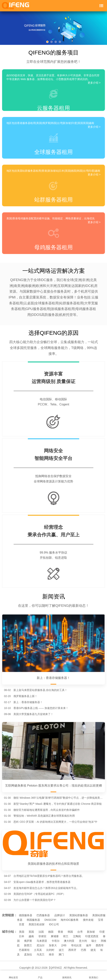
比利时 (50, 950)
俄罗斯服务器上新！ (25, 696)
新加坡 (91, 932)
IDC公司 (54, 924)
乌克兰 (41, 954)
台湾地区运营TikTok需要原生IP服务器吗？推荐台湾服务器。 (49, 876)
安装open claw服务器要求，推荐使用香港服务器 (42, 882)
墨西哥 (100, 945)
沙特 (64, 945)
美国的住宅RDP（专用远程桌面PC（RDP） (39, 894)
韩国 (70, 932)
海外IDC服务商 (70, 920)
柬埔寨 (55, 936)
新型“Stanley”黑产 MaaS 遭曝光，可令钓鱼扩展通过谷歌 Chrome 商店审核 (58, 804)
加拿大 (53, 945)
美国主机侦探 (37, 924)
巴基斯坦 (24, 950)
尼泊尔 (41, 945)
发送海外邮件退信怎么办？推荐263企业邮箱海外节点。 (46, 888)
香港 (60, 932)
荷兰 (66, 936)
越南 (31, 936)
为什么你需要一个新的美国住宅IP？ (35, 900)
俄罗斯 (28, 941)
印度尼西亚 (92, 936)
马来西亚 (42, 941)
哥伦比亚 (76, 945)
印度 (102, 932)
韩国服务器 (33, 920)
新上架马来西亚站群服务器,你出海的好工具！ (40, 690)
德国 (51, 932)
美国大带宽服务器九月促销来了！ (33, 714)
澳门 (61, 954)
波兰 (61, 950)
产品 (40, 975)
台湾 (80, 932)
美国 (22, 932)
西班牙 (72, 950)
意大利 (83, 941)
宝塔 (101, 920)
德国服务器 (26, 915)
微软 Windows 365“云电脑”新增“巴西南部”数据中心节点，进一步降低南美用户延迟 (59, 798)
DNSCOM (50, 920)
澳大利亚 (69, 941)
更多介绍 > (94, 83)
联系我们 (94, 975)
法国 (41, 932)
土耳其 (38, 950)
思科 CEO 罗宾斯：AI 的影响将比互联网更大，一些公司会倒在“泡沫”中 (55, 822)
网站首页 (13, 975)
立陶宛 (77, 936)
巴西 (84, 950)
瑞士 (94, 941)
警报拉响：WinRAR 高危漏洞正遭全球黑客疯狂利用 (44, 816)
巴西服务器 (43, 915)
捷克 (93, 950)
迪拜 (89, 945)
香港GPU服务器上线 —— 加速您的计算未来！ (41, 708)
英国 (31, 932)
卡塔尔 (55, 941)
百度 (22, 924)
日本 (22, 936)
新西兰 (28, 945)
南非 (52, 954)
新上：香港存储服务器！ (28, 702)
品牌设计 (60, 915)
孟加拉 (28, 954)
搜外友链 (88, 920)
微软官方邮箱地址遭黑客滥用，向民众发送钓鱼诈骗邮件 (47, 810)
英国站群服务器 (79, 915)
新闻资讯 (67, 975)
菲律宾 (42, 936)
